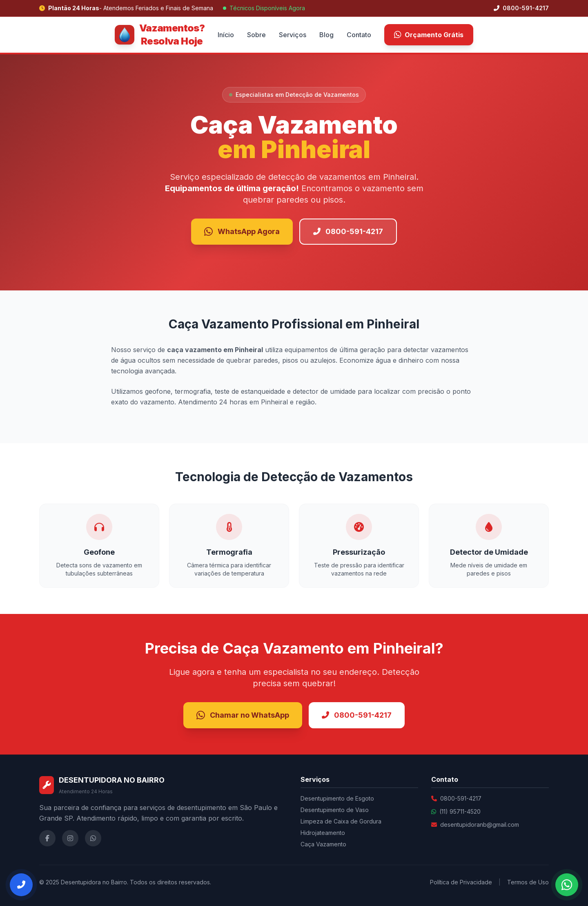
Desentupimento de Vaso (335, 810)
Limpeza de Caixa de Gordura (341, 821)
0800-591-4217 (521, 8)
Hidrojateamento (323, 833)
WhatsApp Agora (242, 232)
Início (226, 35)
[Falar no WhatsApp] (567, 885)
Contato (359, 35)
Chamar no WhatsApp (243, 715)
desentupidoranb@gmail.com (480, 825)
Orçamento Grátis (429, 35)
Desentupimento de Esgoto (337, 798)
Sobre (256, 35)
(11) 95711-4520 (460, 811)
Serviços (293, 35)
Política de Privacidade (461, 882)
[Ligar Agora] (21, 885)
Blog (326, 35)
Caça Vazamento (323, 844)
